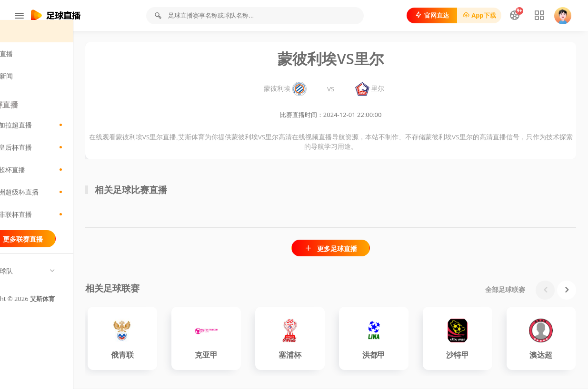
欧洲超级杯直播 (57, 203)
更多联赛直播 (57, 250)
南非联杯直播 (57, 225)
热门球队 (33, 282)
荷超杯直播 (57, 181)
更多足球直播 (351, 249)
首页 (26, 42)
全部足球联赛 (505, 290)
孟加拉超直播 (57, 136)
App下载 (477, 15)
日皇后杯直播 (57, 158)
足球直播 (33, 64)
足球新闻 (33, 87)
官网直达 (430, 15)
